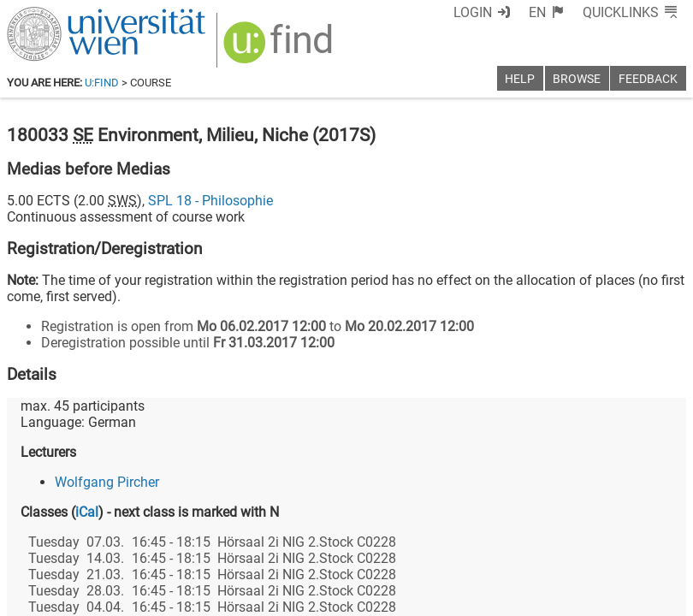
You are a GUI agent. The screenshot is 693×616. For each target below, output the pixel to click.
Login (473, 12)
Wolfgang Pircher (107, 482)
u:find (102, 83)
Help (520, 79)
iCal (87, 512)
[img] (280, 48)
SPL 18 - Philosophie (210, 201)
